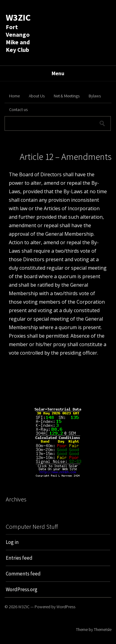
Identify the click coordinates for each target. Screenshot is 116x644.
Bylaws (95, 96)
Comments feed (23, 574)
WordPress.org (22, 589)
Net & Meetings (67, 96)
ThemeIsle (103, 629)
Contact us (18, 110)
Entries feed (19, 558)
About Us (37, 96)
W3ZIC (18, 17)
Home (14, 96)
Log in (12, 542)
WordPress (66, 607)
